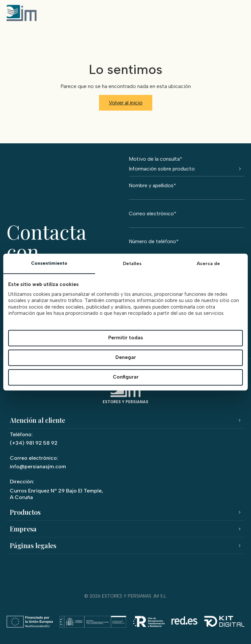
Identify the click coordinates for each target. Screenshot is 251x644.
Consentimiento (49, 263)
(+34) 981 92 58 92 (34, 443)
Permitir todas (126, 338)
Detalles (132, 264)
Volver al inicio (126, 103)
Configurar (126, 377)
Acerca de (208, 264)
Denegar (126, 358)
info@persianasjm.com (38, 466)
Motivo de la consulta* (187, 166)
